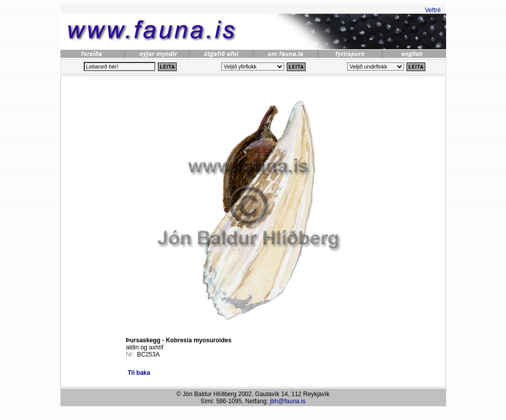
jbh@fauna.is (288, 401)
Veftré (433, 10)
